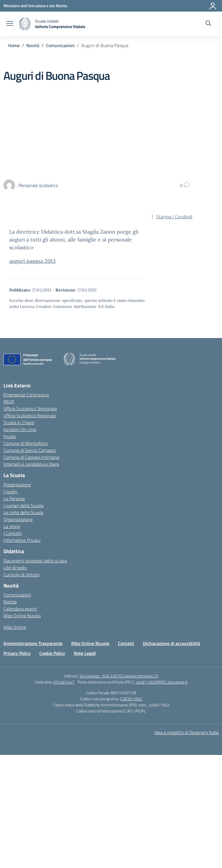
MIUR (9, 402)
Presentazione (17, 485)
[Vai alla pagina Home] (14, 45)
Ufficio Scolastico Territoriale (30, 409)
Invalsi (10, 436)
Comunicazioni (17, 595)
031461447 (64, 682)
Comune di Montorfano (26, 443)
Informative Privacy (22, 540)
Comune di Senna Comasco (30, 450)
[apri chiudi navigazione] (10, 24)
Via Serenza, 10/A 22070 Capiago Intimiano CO (119, 676)
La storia (12, 526)
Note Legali (85, 653)
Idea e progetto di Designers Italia (186, 732)
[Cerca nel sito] (208, 24)
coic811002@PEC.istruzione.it (162, 682)
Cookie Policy (52, 653)
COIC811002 (131, 699)
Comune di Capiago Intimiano (31, 457)
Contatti (126, 643)
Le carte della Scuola (23, 512)
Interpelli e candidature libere (31, 464)
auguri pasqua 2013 (32, 261)
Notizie (10, 602)
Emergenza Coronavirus (26, 395)
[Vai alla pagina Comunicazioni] (60, 45)
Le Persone (14, 498)
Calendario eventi (20, 609)
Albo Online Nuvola (22, 616)
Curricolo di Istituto (21, 575)
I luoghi (10, 492)
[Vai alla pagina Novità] (33, 45)
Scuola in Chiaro (19, 422)
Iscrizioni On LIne (20, 429)
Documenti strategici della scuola (35, 561)
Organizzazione (18, 519)
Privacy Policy (17, 653)
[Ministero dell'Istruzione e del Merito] (35, 6)
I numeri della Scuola (23, 505)
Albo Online (15, 627)
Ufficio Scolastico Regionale (30, 415)
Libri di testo (15, 568)
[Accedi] (213, 6)
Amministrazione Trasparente (33, 643)
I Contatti (13, 533)
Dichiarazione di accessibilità (171, 643)
